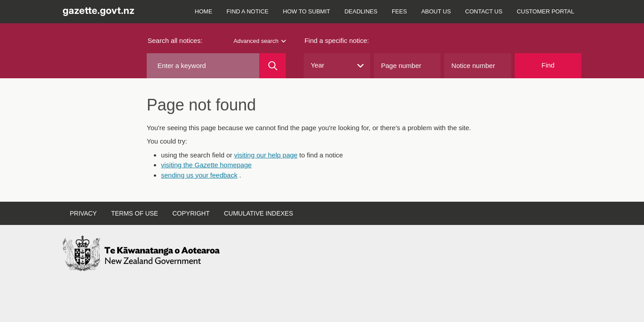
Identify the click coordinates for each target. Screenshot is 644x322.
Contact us (484, 11)
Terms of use (134, 213)
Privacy (83, 213)
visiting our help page (266, 155)
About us (436, 11)
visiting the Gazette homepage (206, 165)
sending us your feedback (199, 175)
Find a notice (248, 11)
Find (548, 65)
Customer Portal (545, 11)
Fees (399, 11)
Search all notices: (175, 40)
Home (204, 11)
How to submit (307, 11)
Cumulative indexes (259, 213)
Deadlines (361, 11)
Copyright (191, 213)
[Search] (273, 66)
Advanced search (259, 41)
